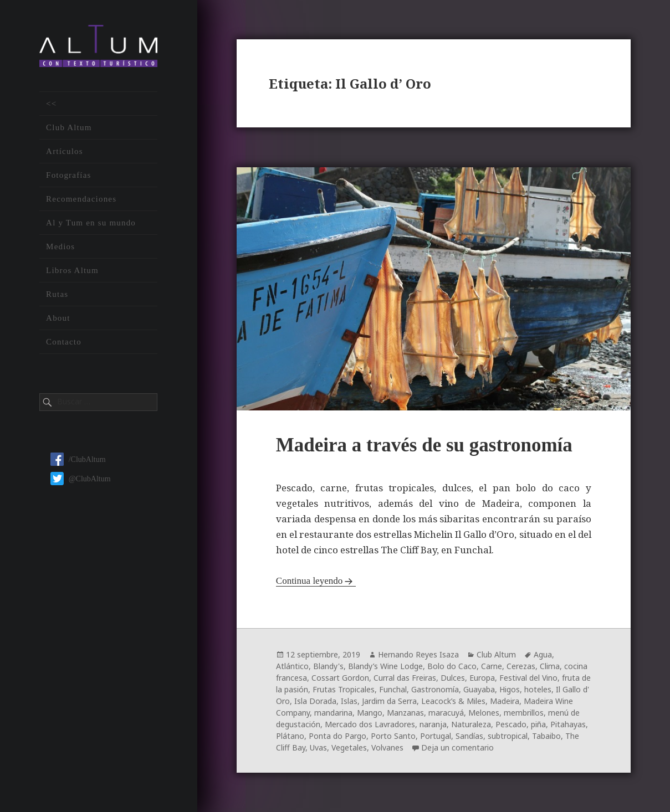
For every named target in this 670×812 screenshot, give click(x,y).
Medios (60, 247)
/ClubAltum (78, 460)
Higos (510, 689)
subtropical (508, 736)
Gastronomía (435, 689)
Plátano (290, 736)
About (58, 318)
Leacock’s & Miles (453, 701)
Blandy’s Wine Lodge (385, 666)
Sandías (469, 736)
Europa (482, 678)
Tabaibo (546, 736)
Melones (484, 713)
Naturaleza (471, 724)
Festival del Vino (528, 678)
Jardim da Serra (389, 701)
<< (51, 104)
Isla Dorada (315, 701)
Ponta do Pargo (337, 736)
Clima (550, 666)
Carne (492, 666)
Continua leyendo (309, 581)
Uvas (318, 747)
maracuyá (446, 713)
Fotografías (69, 176)
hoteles (538, 689)
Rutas (57, 295)
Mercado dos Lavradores (370, 724)
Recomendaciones (81, 199)
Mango (370, 713)
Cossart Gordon (340, 678)
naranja (433, 724)
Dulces (453, 678)
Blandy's (328, 666)
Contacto (64, 342)
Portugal (436, 736)
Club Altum (69, 128)
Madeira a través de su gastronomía (424, 445)
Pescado (511, 724)
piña (538, 724)
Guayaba (479, 689)
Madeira (505, 701)
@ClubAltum (81, 479)
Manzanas (405, 713)
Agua (543, 654)
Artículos (65, 152)
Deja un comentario (457, 747)
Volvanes (387, 747)
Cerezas (521, 666)
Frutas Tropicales (344, 689)
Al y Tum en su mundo (91, 223)
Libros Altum (72, 271)
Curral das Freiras (405, 678)
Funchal (393, 689)
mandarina (333, 713)
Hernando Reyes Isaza (418, 654)
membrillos (524, 713)
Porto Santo (393, 736)
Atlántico (292, 666)
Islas (349, 701)
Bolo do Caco (452, 666)
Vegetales (349, 747)
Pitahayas (568, 724)
